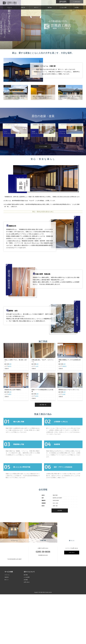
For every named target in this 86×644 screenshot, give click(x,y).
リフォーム (9, 7)
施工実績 (50, 7)
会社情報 (77, 7)
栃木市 (10, 366)
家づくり (36, 7)
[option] (15, 132)
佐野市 (10, 394)
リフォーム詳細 (43, 146)
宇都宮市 (64, 366)
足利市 (37, 396)
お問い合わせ (72, 556)
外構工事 (23, 7)
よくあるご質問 (63, 7)
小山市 (37, 366)
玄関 (10, 364)
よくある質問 (27, 581)
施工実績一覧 (43, 405)
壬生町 (64, 394)
